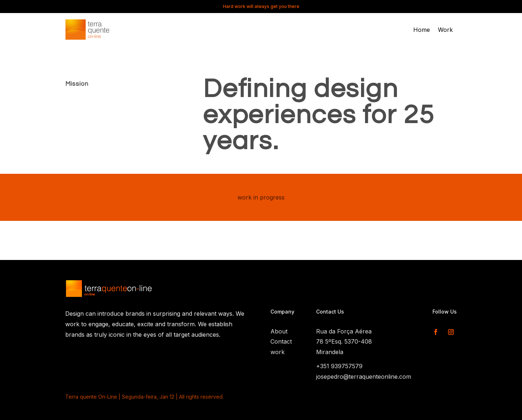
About (279, 331)
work (277, 352)
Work (445, 30)
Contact (281, 341)
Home (422, 30)
